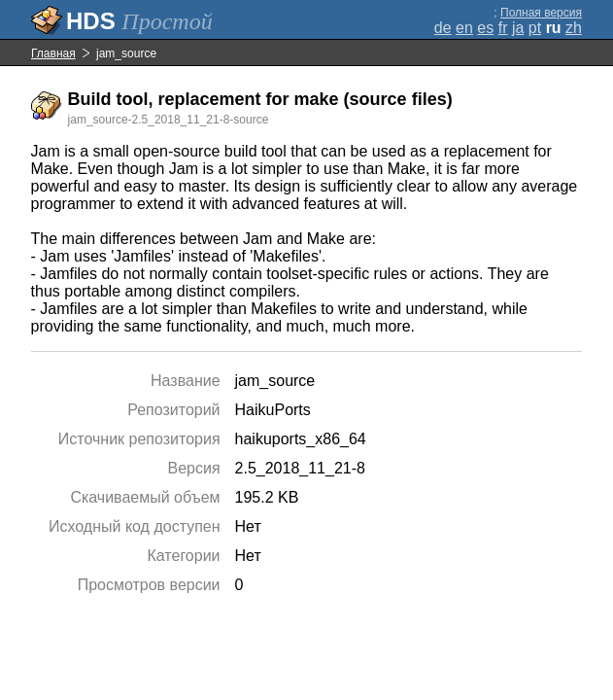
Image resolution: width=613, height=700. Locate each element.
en (464, 28)
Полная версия (541, 13)
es (485, 28)
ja (518, 28)
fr (503, 28)
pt (535, 28)
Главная (53, 53)
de (443, 28)
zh (574, 28)
